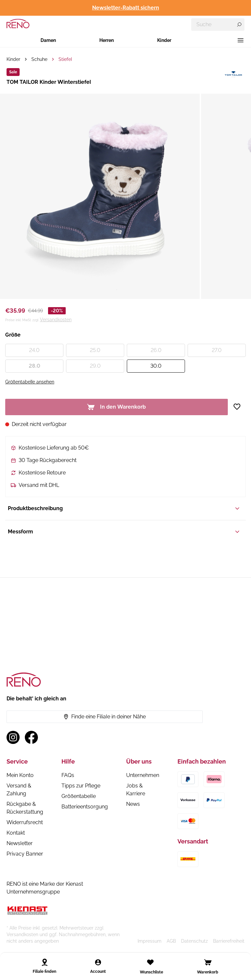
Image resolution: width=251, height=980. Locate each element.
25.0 (95, 350)
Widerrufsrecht (25, 822)
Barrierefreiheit (229, 941)
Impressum (150, 941)
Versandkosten (56, 320)
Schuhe (39, 59)
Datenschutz (194, 941)
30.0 (156, 366)
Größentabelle (79, 796)
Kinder (164, 40)
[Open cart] (208, 962)
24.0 (34, 350)
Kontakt (16, 833)
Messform (124, 532)
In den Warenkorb (116, 407)
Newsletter (20, 843)
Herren (107, 40)
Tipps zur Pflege (81, 786)
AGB (171, 941)
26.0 (156, 350)
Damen (48, 40)
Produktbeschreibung (124, 508)
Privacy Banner (25, 854)
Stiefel (65, 59)
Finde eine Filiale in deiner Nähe (105, 717)
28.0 (34, 366)
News (133, 804)
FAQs (68, 775)
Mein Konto (20, 775)
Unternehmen (143, 775)
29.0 (95, 366)
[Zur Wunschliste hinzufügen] (239, 407)
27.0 (217, 350)
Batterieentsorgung (85, 807)
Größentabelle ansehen (30, 382)
